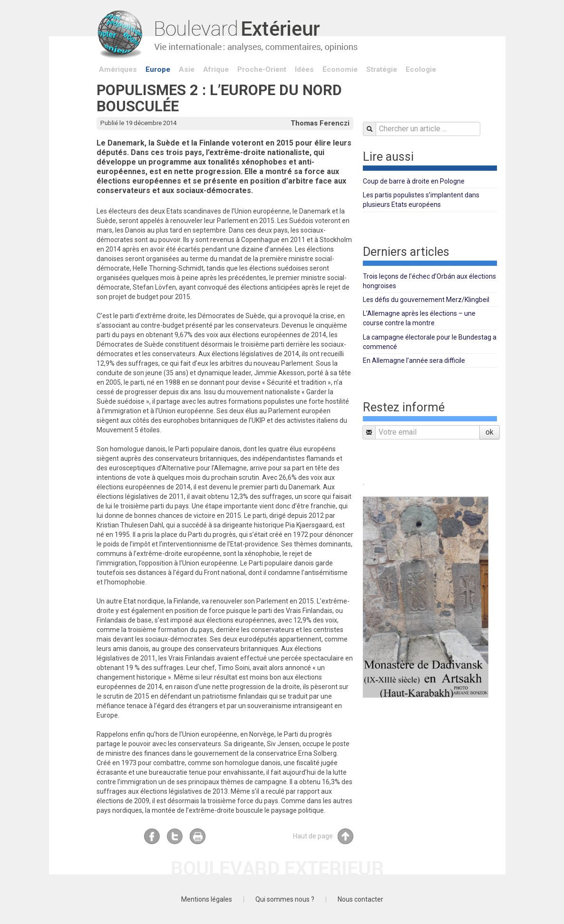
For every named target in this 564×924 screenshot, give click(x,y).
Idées (304, 69)
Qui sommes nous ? (285, 899)
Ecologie (421, 69)
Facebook (152, 836)
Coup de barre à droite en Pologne (414, 181)
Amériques (118, 69)
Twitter (175, 836)
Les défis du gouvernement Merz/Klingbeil (426, 300)
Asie (187, 69)
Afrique (216, 69)
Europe (158, 69)
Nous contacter (360, 899)
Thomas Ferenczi (320, 123)
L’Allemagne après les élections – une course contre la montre (419, 318)
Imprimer (198, 836)
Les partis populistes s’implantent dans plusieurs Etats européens (421, 200)
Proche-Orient (262, 69)
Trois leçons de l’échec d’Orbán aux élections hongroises (429, 281)
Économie (340, 69)
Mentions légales (207, 899)
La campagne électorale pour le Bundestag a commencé (430, 342)
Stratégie (382, 69)
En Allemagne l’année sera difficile (414, 360)
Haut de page (323, 836)
